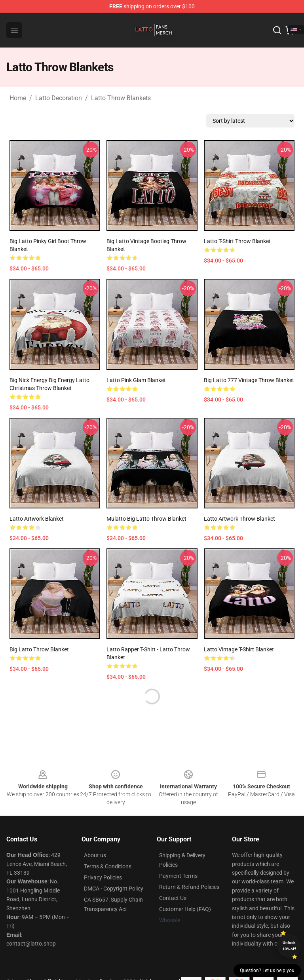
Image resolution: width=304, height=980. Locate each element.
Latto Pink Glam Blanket (136, 380)
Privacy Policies (103, 877)
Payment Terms (178, 876)
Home (18, 98)
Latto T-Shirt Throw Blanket (237, 241)
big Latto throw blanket (39, 649)
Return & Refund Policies (189, 887)
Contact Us (173, 898)
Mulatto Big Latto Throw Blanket (146, 519)
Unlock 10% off (289, 946)
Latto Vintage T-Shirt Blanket (239, 649)
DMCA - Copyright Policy (114, 889)
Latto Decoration (59, 98)
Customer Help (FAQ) (185, 909)
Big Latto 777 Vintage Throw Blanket (249, 380)
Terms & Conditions (108, 866)
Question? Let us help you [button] (267, 970)
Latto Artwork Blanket (37, 519)
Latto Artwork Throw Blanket (239, 519)
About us (95, 855)
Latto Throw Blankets (121, 98)
